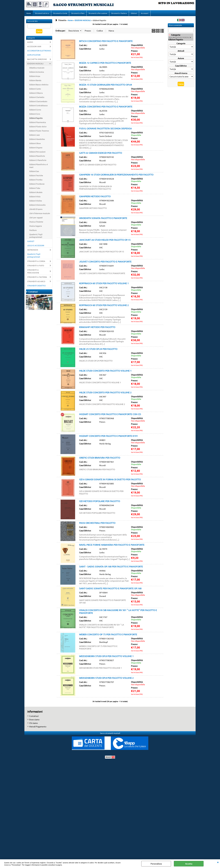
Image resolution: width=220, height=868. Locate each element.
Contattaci (34, 717)
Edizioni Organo (36, 148)
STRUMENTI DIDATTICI (36, 286)
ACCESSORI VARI (34, 47)
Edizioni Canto (35, 90)
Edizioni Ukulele (36, 193)
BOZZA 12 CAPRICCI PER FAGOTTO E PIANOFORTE (105, 64)
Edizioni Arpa (35, 77)
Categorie (181, 44)
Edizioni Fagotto (36, 119)
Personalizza (156, 864)
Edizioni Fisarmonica (38, 123)
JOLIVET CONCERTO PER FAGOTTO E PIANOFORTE (105, 262)
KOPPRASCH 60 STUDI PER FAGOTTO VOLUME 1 (104, 284)
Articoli (181, 52)
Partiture (33, 231)
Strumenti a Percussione (98, 14)
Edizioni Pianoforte (37, 157)
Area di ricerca (181, 74)
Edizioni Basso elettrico (39, 85)
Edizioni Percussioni (37, 153)
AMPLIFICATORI (34, 56)
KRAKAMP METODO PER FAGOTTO (97, 328)
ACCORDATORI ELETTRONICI (39, 51)
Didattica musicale (37, 69)
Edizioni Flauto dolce (38, 127)
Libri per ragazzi (36, 218)
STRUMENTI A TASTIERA (37, 278)
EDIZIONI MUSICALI (35, 64)
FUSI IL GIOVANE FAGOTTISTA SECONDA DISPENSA (105, 129)
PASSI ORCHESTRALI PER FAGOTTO (97, 524)
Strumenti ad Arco (42, 14)
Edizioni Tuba (35, 189)
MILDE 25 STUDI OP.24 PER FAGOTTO (98, 350)
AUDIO (30, 43)
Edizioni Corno (35, 111)
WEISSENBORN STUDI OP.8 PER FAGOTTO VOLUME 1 (106, 657)
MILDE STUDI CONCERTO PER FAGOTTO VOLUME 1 (105, 371)
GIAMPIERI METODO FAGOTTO (95, 197)
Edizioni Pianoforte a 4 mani (39, 167)
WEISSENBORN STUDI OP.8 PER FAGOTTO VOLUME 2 (106, 679)
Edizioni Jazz (35, 136)
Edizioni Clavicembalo (38, 102)
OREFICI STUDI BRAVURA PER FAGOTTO (100, 458)
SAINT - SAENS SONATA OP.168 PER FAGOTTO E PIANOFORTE (111, 567)
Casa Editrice (181, 66)
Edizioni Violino (36, 201)
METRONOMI (33, 251)
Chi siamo (33, 724)
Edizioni (134, 14)
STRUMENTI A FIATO (36, 266)
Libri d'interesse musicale (40, 214)
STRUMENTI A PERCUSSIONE (33, 272)
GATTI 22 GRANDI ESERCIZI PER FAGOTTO (101, 154)
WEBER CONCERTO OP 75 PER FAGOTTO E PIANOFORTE (108, 635)
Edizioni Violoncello (37, 206)
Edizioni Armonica (37, 73)
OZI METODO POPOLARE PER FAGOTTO (100, 502)
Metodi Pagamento (38, 727)
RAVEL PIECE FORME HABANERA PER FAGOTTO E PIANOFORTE (112, 546)
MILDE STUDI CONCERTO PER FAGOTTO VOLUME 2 (105, 393)
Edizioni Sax (34, 172)
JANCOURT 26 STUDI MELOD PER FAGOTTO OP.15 (105, 241)
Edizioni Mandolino (37, 140)
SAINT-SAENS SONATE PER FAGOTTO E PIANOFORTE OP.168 (110, 589)
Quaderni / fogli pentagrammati (36, 237)
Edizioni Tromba (36, 181)
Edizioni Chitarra (36, 94)
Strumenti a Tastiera (119, 14)
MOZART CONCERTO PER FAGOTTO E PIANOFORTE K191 (108, 437)
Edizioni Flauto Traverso (39, 132)
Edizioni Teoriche (36, 176)
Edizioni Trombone (37, 185)
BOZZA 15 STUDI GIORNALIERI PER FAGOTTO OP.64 (106, 85)
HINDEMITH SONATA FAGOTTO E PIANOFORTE (103, 219)
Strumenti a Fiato (78, 14)
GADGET (31, 242)
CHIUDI (218, 862)
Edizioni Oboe (35, 144)
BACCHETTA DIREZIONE (37, 60)
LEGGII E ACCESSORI (36, 246)
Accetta (189, 864)
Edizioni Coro (35, 115)
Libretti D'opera (36, 210)
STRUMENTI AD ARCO (36, 282)
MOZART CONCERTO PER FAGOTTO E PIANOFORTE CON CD (110, 415)
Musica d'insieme (36, 223)
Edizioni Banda (35, 81)
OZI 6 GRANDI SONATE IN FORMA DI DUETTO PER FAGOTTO (110, 480)
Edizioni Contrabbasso (39, 106)
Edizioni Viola (35, 197)
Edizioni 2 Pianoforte (38, 161)
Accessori (144, 14)
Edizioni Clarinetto (37, 98)
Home (29, 14)
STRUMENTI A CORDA (36, 262)
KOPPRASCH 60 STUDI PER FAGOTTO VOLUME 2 (104, 306)
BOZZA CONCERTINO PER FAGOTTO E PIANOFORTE (106, 107)
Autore (181, 59)
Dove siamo (34, 720)
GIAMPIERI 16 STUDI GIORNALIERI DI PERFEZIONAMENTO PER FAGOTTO (116, 175)
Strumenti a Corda (60, 14)
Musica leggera (36, 227)
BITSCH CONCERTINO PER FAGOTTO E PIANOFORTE (106, 42)
